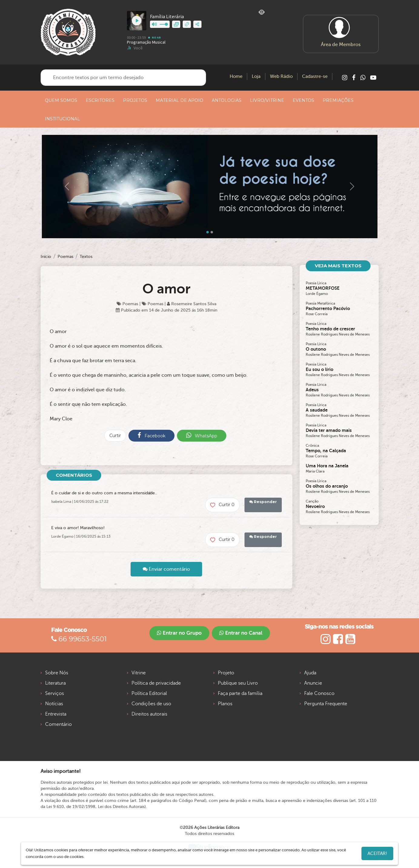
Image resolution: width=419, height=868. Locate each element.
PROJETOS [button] (135, 100)
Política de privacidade (156, 683)
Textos (86, 257)
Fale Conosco (319, 693)
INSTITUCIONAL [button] (62, 119)
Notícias (54, 704)
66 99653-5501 (79, 639)
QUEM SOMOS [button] (61, 100)
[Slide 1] (212, 232)
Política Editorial (149, 693)
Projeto (226, 673)
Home (236, 76)
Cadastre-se (315, 76)
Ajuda (310, 673)
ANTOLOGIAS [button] (227, 100)
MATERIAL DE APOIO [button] (180, 100)
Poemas (65, 257)
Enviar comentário (166, 569)
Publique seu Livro (238, 683)
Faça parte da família (240, 693)
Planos (225, 704)
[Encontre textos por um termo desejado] (123, 78)
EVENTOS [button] (303, 100)
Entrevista (56, 714)
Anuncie (313, 683)
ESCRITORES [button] (100, 100)
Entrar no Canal (241, 633)
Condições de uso (151, 704)
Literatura (55, 683)
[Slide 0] (208, 232)
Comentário (58, 724)
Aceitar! (377, 853)
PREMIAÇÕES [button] (338, 100)
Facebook (151, 435)
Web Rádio (281, 76)
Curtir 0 (222, 505)
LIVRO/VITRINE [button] (267, 100)
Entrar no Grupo (179, 633)
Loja (256, 76)
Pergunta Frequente (326, 704)
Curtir (115, 436)
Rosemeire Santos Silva (192, 304)
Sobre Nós (57, 673)
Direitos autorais (149, 714)
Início (46, 257)
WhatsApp (202, 435)
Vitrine (139, 673)
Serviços (55, 693)
